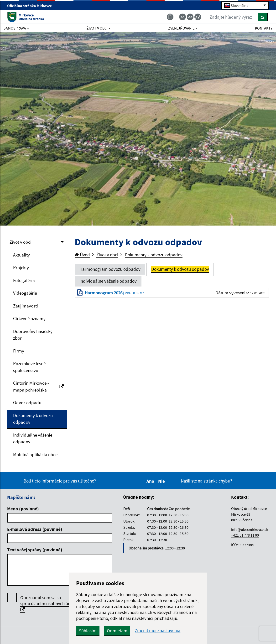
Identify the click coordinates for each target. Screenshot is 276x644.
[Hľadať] (263, 17)
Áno (151, 481)
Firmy (19, 351)
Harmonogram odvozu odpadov (110, 269)
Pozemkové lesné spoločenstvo (29, 367)
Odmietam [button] (117, 631)
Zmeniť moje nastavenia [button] (158, 631)
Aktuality (21, 255)
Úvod (82, 255)
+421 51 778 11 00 (245, 535)
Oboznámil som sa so (49, 604)
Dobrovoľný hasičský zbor (33, 335)
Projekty (21, 267)
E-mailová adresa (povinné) (35, 529)
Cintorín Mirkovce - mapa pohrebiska (38, 386)
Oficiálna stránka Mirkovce (31, 6)
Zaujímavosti (26, 306)
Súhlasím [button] (88, 631)
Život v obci (21, 242)
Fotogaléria (24, 280)
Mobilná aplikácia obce (35, 454)
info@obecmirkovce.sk (250, 529)
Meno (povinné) (23, 509)
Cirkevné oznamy (29, 318)
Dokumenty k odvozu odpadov (33, 419)
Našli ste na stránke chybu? (206, 481)
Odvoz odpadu (27, 402)
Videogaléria (25, 293)
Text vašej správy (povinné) (35, 550)
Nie (162, 481)
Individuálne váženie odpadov (33, 438)
